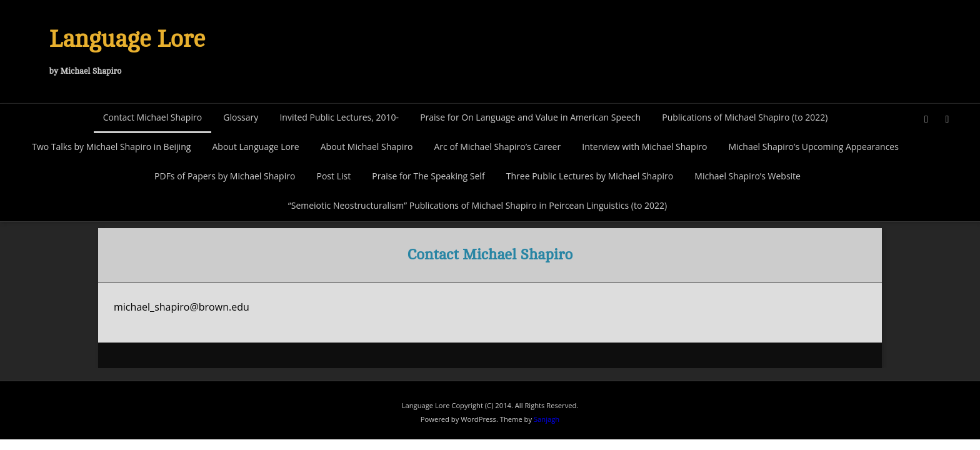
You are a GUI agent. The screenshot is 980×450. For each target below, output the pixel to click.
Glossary (241, 117)
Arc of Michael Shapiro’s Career (497, 147)
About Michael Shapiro (367, 147)
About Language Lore (255, 147)
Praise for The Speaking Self (428, 176)
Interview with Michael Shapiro (644, 147)
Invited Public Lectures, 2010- (339, 117)
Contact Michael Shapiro (152, 117)
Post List (333, 176)
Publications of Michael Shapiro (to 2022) (745, 117)
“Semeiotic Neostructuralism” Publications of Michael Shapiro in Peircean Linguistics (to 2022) (477, 205)
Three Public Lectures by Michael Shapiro (590, 176)
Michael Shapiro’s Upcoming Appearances (814, 147)
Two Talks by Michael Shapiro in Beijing (111, 147)
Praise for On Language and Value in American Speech (530, 117)
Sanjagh (547, 419)
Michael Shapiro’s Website (747, 176)
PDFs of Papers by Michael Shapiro (225, 176)
